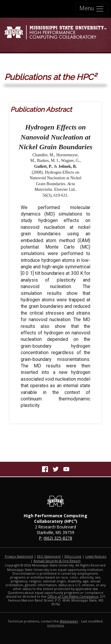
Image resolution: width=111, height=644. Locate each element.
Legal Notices (96, 556)
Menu (92, 9)
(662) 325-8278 (58, 538)
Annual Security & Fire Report (57, 561)
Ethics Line (73, 556)
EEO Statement (49, 556)
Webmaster (69, 621)
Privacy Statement (19, 556)
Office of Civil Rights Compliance (73, 596)
